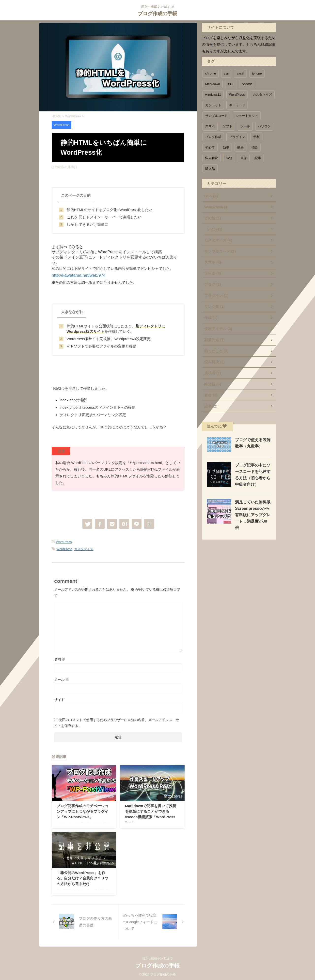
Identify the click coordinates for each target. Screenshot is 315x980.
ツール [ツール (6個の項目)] (245, 126)
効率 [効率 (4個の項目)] (226, 147)
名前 (60, 658)
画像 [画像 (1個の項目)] (244, 158)
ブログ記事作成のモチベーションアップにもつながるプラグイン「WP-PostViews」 (82, 810)
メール (62, 678)
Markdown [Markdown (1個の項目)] (213, 84)
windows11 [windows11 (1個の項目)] (213, 95)
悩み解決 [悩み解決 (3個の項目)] (212, 158)
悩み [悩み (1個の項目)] (255, 147)
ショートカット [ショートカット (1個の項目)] (247, 116)
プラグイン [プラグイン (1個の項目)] (237, 137)
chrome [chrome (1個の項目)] (211, 73)
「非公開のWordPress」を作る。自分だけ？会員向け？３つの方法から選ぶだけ (83, 877)
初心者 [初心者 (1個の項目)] (210, 147)
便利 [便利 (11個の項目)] (256, 137)
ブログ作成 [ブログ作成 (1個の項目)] (213, 137)
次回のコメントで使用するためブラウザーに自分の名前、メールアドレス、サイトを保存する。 (117, 721)
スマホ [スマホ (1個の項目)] (210, 126)
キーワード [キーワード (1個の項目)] (237, 105)
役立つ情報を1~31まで (157, 957)
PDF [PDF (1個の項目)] (231, 84)
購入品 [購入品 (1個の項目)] (210, 169)
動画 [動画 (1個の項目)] (240, 147)
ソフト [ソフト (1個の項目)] (228, 126)
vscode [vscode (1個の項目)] (247, 84)
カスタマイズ (84, 548)
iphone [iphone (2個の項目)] (257, 73)
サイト (59, 698)
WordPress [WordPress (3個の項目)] (237, 95)
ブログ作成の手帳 (157, 14)
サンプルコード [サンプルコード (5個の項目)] (216, 116)
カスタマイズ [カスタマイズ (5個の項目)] (262, 95)
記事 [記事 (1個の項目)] (258, 158)
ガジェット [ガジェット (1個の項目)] (213, 105)
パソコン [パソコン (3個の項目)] (264, 126)
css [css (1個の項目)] (226, 73)
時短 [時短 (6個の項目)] (229, 158)
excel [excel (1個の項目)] (240, 73)
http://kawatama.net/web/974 (75, 275)
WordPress (64, 541)
